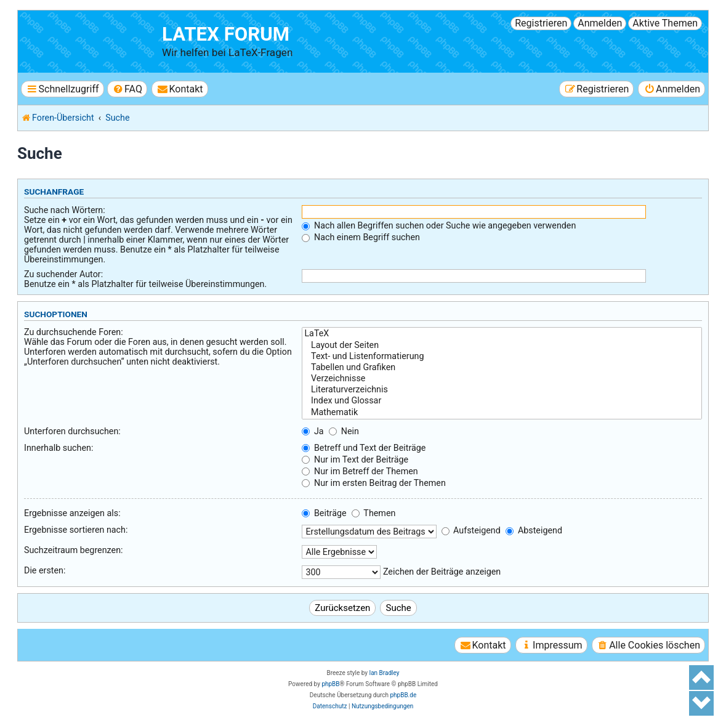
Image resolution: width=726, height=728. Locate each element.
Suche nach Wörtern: (65, 210)
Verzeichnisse (502, 379)
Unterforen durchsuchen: (72, 431)
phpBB (330, 684)
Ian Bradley (384, 673)
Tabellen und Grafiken (502, 368)
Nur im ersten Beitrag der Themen (373, 483)
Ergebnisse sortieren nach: (76, 530)
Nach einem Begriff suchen (361, 237)
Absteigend (534, 530)
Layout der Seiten (502, 346)
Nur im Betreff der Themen (360, 471)
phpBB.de (403, 695)
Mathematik (502, 413)
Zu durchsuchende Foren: (74, 332)
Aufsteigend (471, 530)
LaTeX (502, 334)
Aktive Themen (665, 23)
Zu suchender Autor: (63, 274)
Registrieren (541, 23)
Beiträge (324, 513)
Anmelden (600, 23)
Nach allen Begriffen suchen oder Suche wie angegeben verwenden (439, 225)
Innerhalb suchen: (58, 448)
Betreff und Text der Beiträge (364, 448)
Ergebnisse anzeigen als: (72, 513)
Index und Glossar (502, 401)
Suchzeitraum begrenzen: (74, 550)
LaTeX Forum (226, 34)
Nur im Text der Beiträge (355, 459)
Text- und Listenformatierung (502, 357)
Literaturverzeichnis (502, 390)
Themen (373, 513)
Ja (313, 431)
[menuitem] (127, 89)
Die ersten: (45, 570)
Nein (344, 431)
